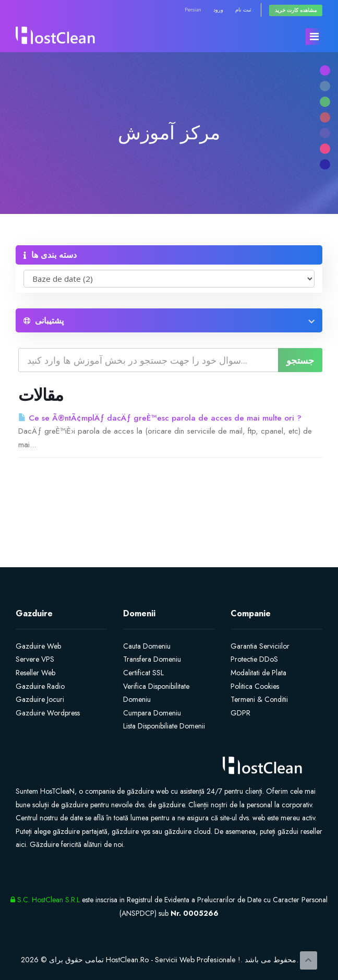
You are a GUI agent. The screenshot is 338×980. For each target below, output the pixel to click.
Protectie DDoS (254, 659)
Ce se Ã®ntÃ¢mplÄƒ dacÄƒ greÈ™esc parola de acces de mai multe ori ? (160, 418)
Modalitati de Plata (258, 673)
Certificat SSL (143, 673)
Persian (193, 10)
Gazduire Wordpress (48, 713)
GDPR (240, 713)
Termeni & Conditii (259, 699)
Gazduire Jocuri (40, 699)
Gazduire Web (38, 646)
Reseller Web (35, 673)
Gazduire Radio (40, 686)
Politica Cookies (255, 686)
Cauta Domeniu (147, 646)
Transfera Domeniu (152, 659)
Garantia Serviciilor (260, 646)
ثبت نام (243, 10)
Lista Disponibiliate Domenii (164, 726)
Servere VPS (35, 659)
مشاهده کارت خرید (296, 10)
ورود (218, 10)
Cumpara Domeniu (152, 713)
